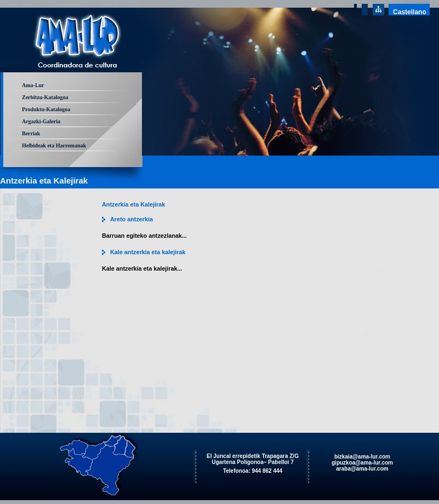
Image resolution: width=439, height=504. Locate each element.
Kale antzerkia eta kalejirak (148, 252)
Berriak (31, 133)
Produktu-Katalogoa (46, 109)
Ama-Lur (33, 85)
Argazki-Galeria (41, 121)
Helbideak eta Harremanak (54, 145)
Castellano (410, 12)
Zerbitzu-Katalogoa (45, 97)
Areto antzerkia (132, 219)
